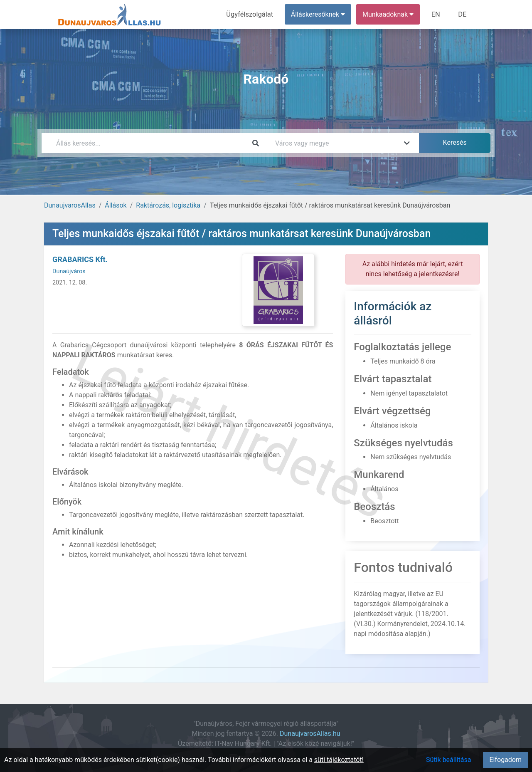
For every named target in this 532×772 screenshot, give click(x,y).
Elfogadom (505, 760)
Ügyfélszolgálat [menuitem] (252, 14)
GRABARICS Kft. (80, 259)
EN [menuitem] (437, 14)
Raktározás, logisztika (168, 205)
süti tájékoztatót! (339, 760)
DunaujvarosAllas (70, 205)
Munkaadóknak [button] (390, 14)
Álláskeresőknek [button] (320, 14)
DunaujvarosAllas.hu (310, 734)
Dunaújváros (69, 271)
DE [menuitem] (463, 14)
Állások (116, 205)
